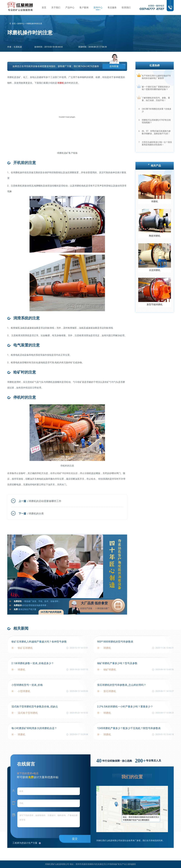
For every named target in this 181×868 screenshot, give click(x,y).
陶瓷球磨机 (155, 236)
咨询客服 (114, 66)
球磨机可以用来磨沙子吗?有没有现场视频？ (156, 121)
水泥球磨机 (155, 270)
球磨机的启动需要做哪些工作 (45, 501)
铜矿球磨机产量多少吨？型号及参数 (117, 663)
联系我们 (126, 7)
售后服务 (112, 7)
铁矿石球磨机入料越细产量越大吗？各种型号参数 (39, 642)
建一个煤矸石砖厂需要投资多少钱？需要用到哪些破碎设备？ (156, 88)
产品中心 (70, 7)
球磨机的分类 (36, 514)
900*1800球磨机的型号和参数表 (115, 642)
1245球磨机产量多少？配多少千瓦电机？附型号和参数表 (129, 728)
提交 (75, 839)
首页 (44, 7)
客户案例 (84, 7)
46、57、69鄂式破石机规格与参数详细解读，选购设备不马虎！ (156, 132)
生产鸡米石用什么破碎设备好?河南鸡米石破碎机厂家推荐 (156, 77)
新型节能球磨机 (155, 304)
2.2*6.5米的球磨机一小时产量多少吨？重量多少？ (125, 707)
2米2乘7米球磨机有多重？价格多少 (157, 110)
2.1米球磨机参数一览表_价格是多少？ (33, 663)
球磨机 (61, 83)
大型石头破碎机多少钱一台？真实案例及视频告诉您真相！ (157, 143)
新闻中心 (98, 7)
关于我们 (56, 7)
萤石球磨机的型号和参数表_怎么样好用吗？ (122, 685)
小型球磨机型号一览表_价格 (27, 685)
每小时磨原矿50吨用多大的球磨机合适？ (34, 728)
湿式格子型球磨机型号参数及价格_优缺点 (35, 707)
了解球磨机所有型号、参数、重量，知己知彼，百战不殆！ (156, 99)
